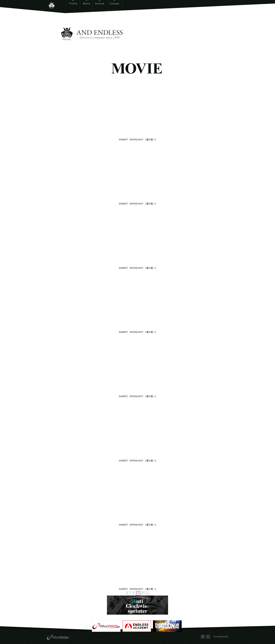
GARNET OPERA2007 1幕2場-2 (138, 332)
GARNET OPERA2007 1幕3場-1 (138, 268)
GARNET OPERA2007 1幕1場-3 (138, 461)
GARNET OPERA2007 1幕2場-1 (138, 397)
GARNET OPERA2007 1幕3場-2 (138, 204)
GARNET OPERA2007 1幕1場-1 (138, 589)
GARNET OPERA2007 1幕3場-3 (138, 140)
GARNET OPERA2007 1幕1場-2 (138, 525)
